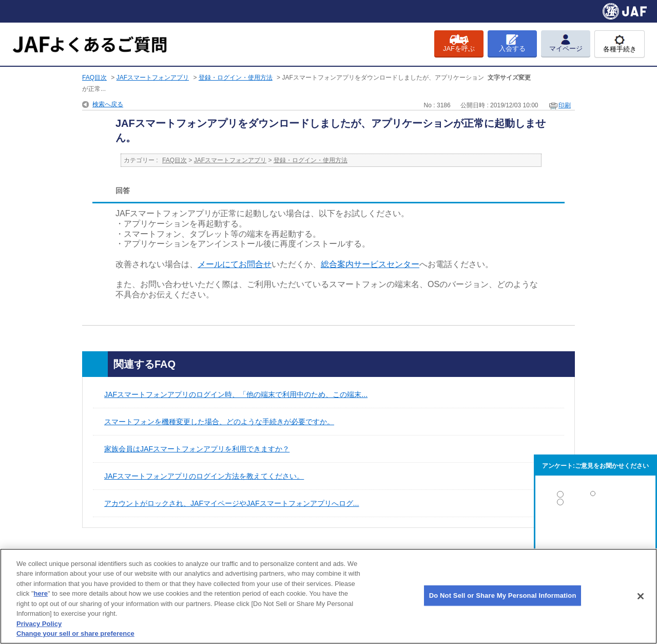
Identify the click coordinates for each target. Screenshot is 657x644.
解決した (595, 496)
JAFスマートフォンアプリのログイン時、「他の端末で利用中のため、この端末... (236, 394)
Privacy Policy (39, 624)
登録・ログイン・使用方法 (236, 78)
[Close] (641, 596)
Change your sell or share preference (75, 633)
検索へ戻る (108, 104)
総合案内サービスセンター (370, 264)
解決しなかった (595, 530)
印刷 (565, 105)
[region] (328, 596)
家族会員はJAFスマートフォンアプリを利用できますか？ (197, 449)
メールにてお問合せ (235, 264)
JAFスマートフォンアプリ (153, 78)
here (41, 593)
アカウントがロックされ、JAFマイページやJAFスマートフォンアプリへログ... (231, 503)
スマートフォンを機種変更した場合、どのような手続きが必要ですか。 (219, 422)
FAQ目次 (94, 78)
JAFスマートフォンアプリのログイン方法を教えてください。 (204, 476)
